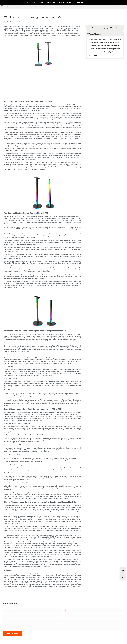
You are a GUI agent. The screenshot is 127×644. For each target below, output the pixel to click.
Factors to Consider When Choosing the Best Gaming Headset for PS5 (106, 46)
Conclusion (94, 55)
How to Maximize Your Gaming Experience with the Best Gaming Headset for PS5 (106, 52)
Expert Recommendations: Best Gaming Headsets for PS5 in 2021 (106, 49)
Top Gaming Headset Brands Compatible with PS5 (105, 42)
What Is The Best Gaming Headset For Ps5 (23, 6)
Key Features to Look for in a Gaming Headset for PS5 (106, 39)
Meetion (4, 6)
